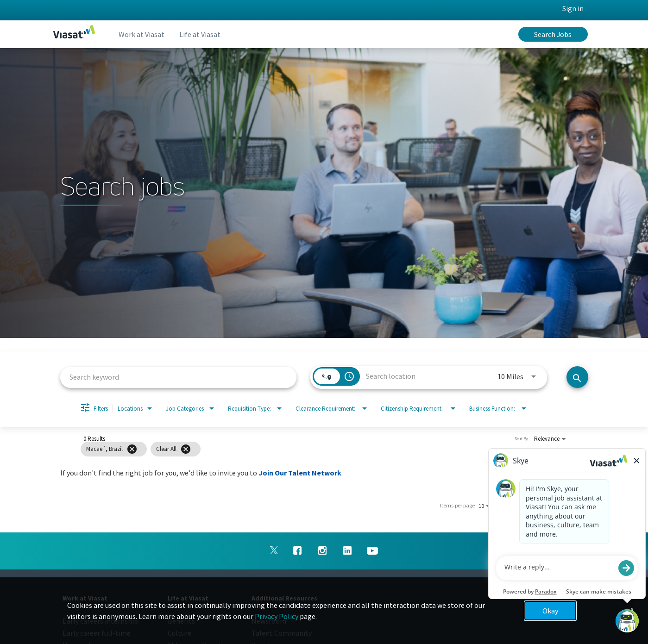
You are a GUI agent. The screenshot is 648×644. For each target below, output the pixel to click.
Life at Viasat (200, 34)
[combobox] (179, 377)
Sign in (573, 8)
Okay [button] (550, 611)
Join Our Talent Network (300, 473)
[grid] (307, 449)
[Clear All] (186, 449)
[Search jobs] (577, 377)
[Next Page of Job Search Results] (575, 506)
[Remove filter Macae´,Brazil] (132, 449)
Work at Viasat (142, 34)
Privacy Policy (277, 616)
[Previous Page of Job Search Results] (557, 506)
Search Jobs (553, 34)
